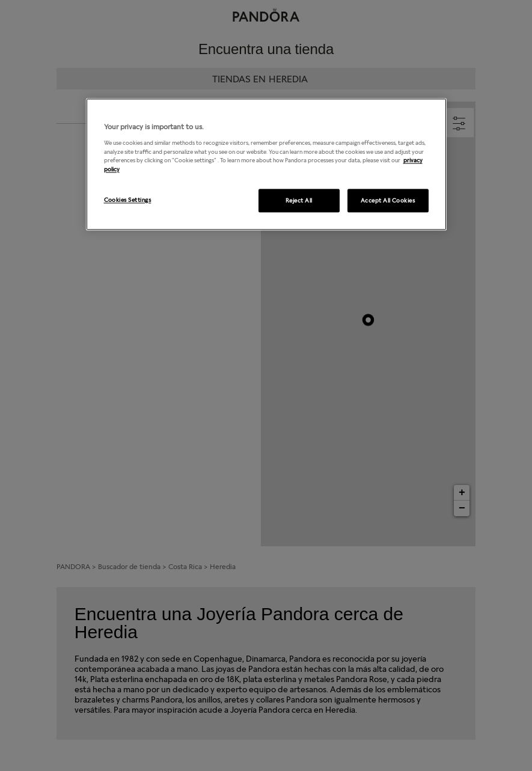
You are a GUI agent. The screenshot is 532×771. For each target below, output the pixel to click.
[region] (266, 165)
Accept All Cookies (388, 200)
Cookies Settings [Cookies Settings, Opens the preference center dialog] (128, 200)
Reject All (299, 200)
